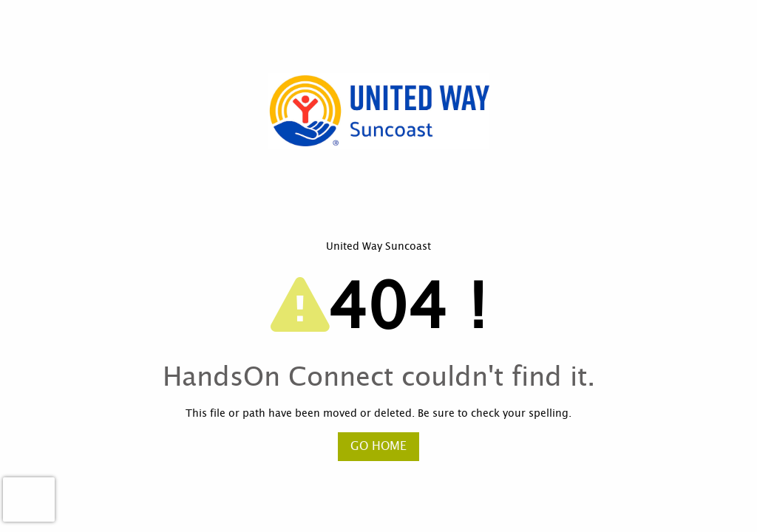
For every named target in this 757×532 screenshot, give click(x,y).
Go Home (378, 446)
